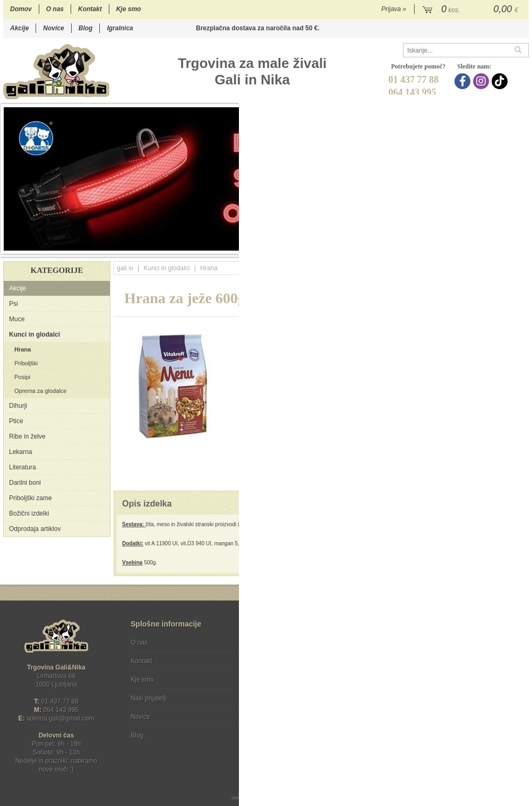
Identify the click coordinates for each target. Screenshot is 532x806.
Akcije (19, 28)
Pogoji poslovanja (283, 642)
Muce (17, 319)
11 (448, 245)
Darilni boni (25, 483)
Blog (86, 28)
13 (470, 245)
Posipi (22, 377)
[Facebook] (464, 81)
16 (501, 245)
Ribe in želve (27, 436)
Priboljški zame (31, 498)
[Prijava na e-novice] (519, 651)
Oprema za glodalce (40, 391)
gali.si (125, 268)
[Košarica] (472, 10)
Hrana (23, 349)
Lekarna (20, 452)
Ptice (16, 421)
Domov (21, 9)
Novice (53, 28)
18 (523, 245)
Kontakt (90, 9)
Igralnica (120, 28)
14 (480, 245)
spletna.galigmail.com (61, 718)
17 (512, 245)
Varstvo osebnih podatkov (294, 661)
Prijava (394, 9)
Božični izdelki (29, 513)
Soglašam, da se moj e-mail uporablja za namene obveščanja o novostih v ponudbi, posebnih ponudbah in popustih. (457, 686)
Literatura (23, 467)
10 (438, 245)
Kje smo (129, 9)
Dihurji (18, 406)
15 (491, 245)
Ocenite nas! (289, 731)
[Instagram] (482, 81)
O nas (55, 9)
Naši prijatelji (149, 698)
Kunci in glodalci (35, 335)
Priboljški (26, 363)
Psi (14, 304)
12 (459, 245)
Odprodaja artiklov (35, 529)
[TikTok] (501, 81)
